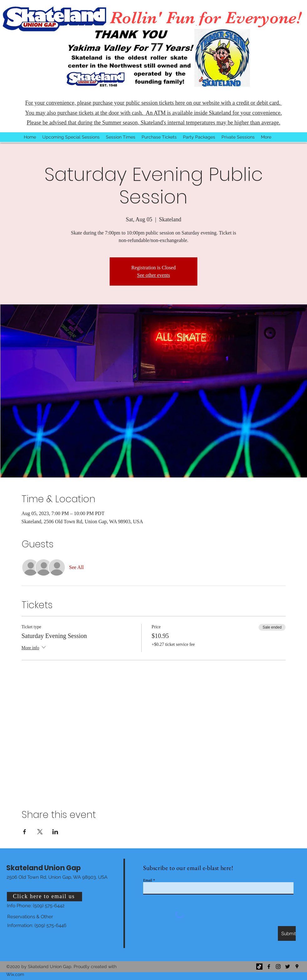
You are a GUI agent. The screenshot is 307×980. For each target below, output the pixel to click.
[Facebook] (269, 967)
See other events (154, 275)
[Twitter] (288, 967)
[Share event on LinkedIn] (55, 832)
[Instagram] (278, 967)
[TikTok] (259, 967)
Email (148, 880)
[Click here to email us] (44, 897)
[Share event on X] (40, 832)
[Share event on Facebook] (25, 832)
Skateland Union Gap (44, 868)
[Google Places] (297, 967)
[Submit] (287, 933)
